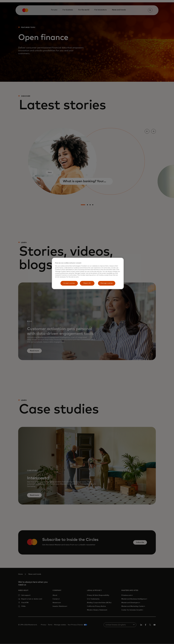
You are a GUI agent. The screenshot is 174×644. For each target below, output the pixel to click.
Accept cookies (69, 283)
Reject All (87, 283)
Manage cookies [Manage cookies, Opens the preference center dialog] (107, 283)
